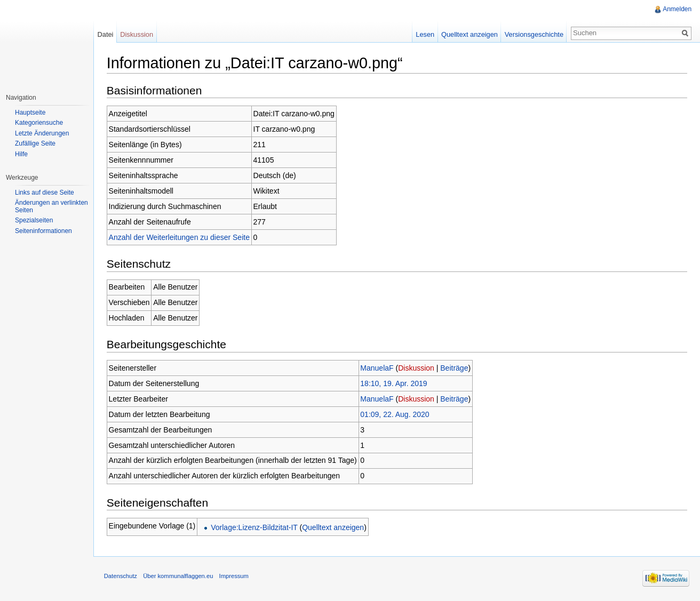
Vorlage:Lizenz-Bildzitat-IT (254, 527)
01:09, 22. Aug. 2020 (396, 414)
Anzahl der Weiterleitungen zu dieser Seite (180, 237)
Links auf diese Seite (45, 193)
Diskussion (417, 368)
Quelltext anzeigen (333, 527)
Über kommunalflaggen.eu (178, 576)
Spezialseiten (34, 220)
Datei (106, 34)
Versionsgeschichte (534, 34)
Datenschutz (121, 576)
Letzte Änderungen (42, 133)
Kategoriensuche (39, 123)
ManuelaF (378, 368)
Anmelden (677, 9)
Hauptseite (30, 113)
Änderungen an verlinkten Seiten (51, 206)
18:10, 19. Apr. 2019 (395, 383)
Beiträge (455, 368)
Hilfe (21, 154)
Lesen (425, 34)
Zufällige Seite (35, 143)
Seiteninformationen (43, 231)
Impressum (234, 576)
